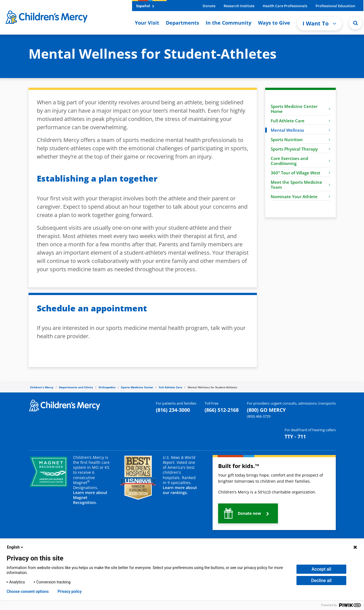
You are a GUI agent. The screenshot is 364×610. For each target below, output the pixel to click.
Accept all (322, 569)
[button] (355, 23)
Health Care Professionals (285, 6)
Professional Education (335, 6)
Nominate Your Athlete (300, 197)
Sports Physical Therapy (300, 149)
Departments (182, 23)
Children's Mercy (42, 387)
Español (145, 6)
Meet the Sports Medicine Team (300, 185)
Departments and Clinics (76, 387)
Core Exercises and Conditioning (300, 161)
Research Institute (239, 6)
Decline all (321, 581)
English (16, 547)
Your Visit (147, 23)
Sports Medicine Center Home (300, 109)
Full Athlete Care (300, 121)
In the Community (229, 23)
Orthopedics (107, 387)
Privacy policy (70, 591)
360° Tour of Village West (300, 173)
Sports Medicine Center (137, 387)
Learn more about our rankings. (180, 490)
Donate (209, 6)
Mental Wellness (300, 130)
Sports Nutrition (300, 139)
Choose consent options (28, 591)
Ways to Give (274, 23)
